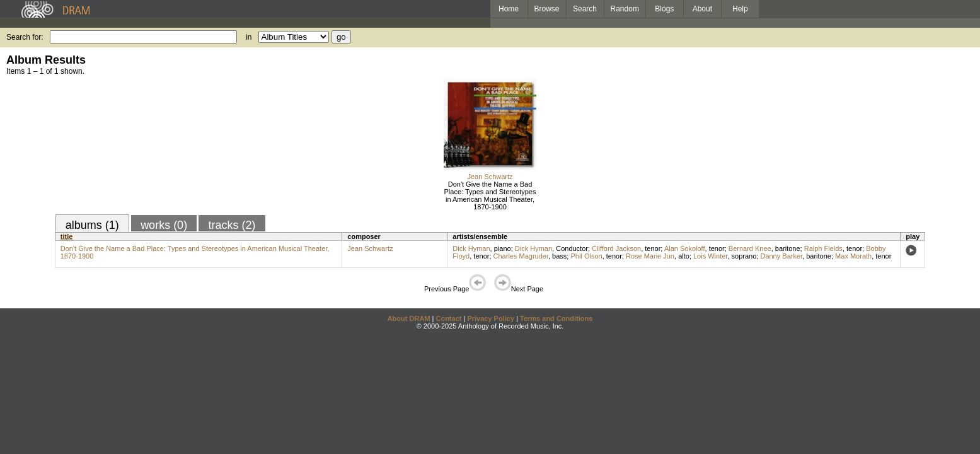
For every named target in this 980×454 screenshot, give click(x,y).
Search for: (25, 37)
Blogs (664, 9)
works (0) (164, 225)
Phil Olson (586, 256)
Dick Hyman (471, 248)
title (67, 236)
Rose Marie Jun (650, 256)
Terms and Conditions (556, 318)
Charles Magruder (521, 256)
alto (684, 256)
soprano (744, 256)
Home (509, 9)
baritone (788, 248)
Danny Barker (781, 256)
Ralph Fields (823, 248)
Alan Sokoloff (685, 248)
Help (740, 9)
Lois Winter (710, 256)
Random (625, 9)
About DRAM (409, 318)
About (702, 9)
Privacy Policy (491, 318)
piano (503, 248)
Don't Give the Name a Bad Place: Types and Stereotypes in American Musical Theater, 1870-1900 (490, 195)
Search (585, 9)
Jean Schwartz (490, 177)
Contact (448, 318)
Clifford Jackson (616, 248)
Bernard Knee (750, 248)
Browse (547, 9)
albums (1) (92, 225)
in (249, 37)
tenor (653, 248)
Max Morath (853, 256)
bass (559, 256)
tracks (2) (232, 225)
